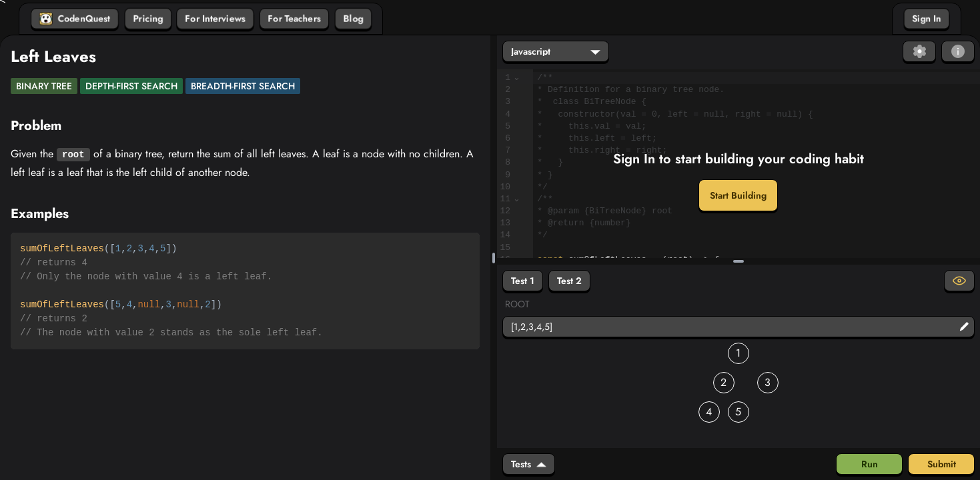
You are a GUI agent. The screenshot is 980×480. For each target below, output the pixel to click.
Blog (353, 19)
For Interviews (215, 19)
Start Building (738, 195)
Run (870, 464)
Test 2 (569, 281)
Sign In (927, 19)
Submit (942, 464)
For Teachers (294, 19)
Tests (529, 464)
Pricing (148, 19)
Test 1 (523, 281)
